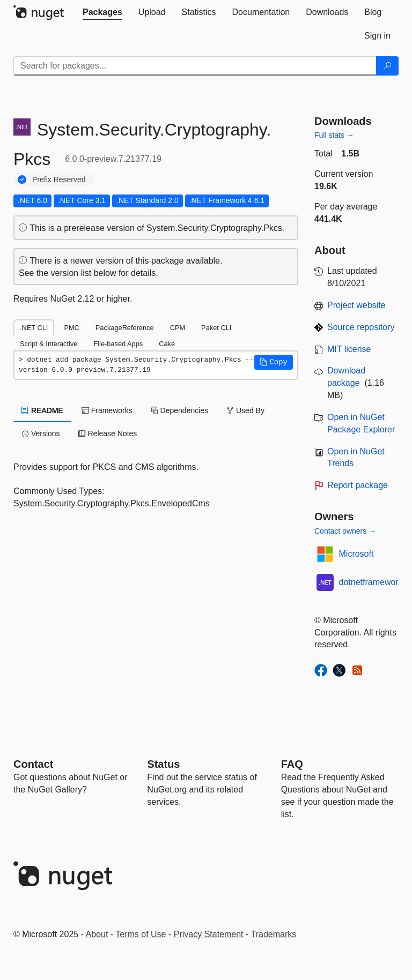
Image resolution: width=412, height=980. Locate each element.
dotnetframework (371, 582)
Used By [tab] (245, 410)
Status (163, 764)
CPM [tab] (178, 328)
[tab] (102, 12)
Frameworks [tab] (107, 410)
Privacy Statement (209, 934)
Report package (358, 485)
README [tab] (42, 410)
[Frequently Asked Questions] (292, 764)
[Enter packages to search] (195, 66)
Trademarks (274, 934)
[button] (274, 362)
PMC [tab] (71, 328)
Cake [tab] (167, 344)
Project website (356, 305)
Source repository (361, 327)
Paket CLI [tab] (216, 328)
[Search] (387, 66)
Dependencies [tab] (179, 410)
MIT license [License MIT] (349, 349)
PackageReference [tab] (125, 328)
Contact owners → (345, 531)
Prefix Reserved (59, 179)
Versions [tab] (41, 433)
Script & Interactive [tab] (49, 344)
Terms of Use (141, 934)
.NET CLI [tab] (34, 328)
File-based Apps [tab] (118, 344)
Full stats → (334, 135)
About (97, 934)
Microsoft (356, 554)
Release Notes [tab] (108, 433)
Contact (33, 764)
